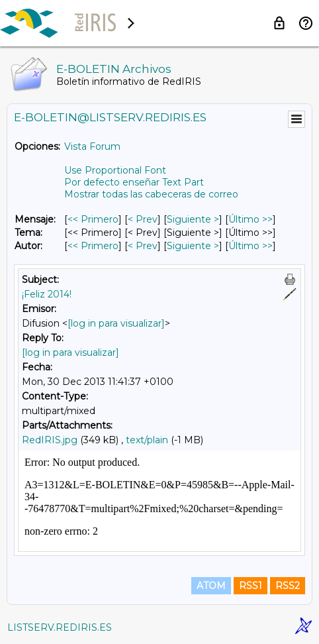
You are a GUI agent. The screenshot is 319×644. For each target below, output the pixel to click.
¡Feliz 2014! (47, 294)
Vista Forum (92, 146)
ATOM (211, 586)
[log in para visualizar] (116, 323)
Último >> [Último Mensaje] (251, 219)
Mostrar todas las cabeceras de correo (151, 194)
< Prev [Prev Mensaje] (143, 219)
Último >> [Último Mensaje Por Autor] (251, 246)
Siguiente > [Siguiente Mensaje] (193, 219)
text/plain (147, 440)
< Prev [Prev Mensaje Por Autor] (143, 246)
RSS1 (251, 586)
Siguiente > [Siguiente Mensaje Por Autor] (193, 246)
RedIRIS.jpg (50, 440)
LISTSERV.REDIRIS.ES (60, 627)
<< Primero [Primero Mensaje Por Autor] (93, 246)
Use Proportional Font (115, 170)
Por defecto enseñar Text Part (134, 182)
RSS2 (288, 586)
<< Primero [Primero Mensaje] (93, 219)
